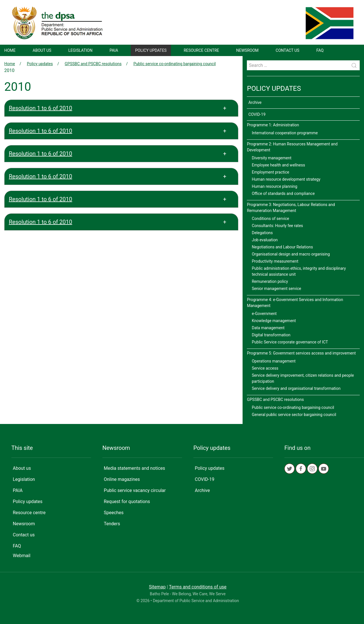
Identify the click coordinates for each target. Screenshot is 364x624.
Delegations (262, 233)
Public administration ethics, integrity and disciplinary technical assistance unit (299, 271)
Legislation (80, 50)
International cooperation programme (285, 133)
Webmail (22, 556)
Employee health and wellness (278, 165)
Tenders (112, 524)
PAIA (114, 50)
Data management (268, 328)
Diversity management (271, 158)
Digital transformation (271, 335)
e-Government (264, 314)
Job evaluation (265, 240)
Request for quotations (127, 502)
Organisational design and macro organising (291, 254)
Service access (265, 368)
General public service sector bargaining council (294, 415)
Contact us (287, 50)
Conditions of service (270, 219)
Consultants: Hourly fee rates (277, 226)
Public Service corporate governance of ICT (290, 342)
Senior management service (276, 289)
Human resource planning (274, 186)
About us (42, 50)
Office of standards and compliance (283, 193)
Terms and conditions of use (198, 587)
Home (10, 50)
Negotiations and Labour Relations (282, 247)
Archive (255, 102)
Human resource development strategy (286, 179)
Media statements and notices (135, 468)
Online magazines (122, 479)
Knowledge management (274, 321)
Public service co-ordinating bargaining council (175, 64)
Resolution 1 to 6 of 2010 (41, 108)
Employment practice (270, 172)
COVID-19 (257, 114)
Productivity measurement (275, 261)
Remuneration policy (270, 281)
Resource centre (201, 50)
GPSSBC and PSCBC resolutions (93, 64)
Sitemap (157, 587)
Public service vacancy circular (135, 490)
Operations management (274, 361)
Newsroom (248, 50)
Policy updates (151, 50)
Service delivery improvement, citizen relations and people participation (303, 378)
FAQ (320, 50)
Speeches (114, 513)
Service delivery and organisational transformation (296, 388)
